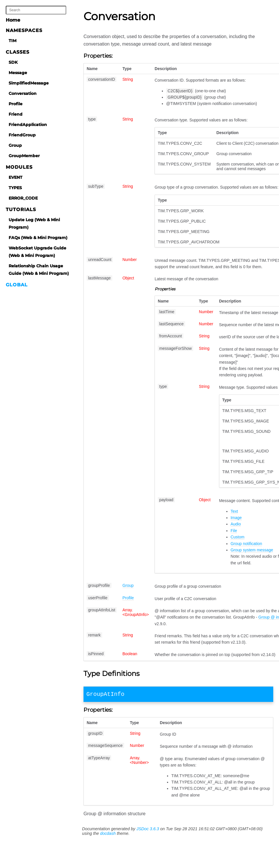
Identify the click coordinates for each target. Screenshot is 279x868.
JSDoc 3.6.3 (148, 830)
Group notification (246, 544)
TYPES (15, 188)
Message (18, 73)
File (234, 531)
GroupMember (24, 156)
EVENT (16, 177)
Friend (16, 114)
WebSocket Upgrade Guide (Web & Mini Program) (37, 252)
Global (17, 285)
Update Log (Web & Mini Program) (34, 223)
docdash (108, 835)
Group (15, 145)
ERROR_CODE (23, 198)
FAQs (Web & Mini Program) (38, 238)
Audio (236, 524)
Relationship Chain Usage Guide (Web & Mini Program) (39, 270)
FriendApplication (28, 125)
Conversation (23, 93)
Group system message (252, 550)
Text (234, 511)
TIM (13, 41)
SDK (13, 62)
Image (236, 518)
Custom (238, 537)
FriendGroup (22, 135)
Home (13, 20)
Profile (16, 104)
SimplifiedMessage (29, 83)
